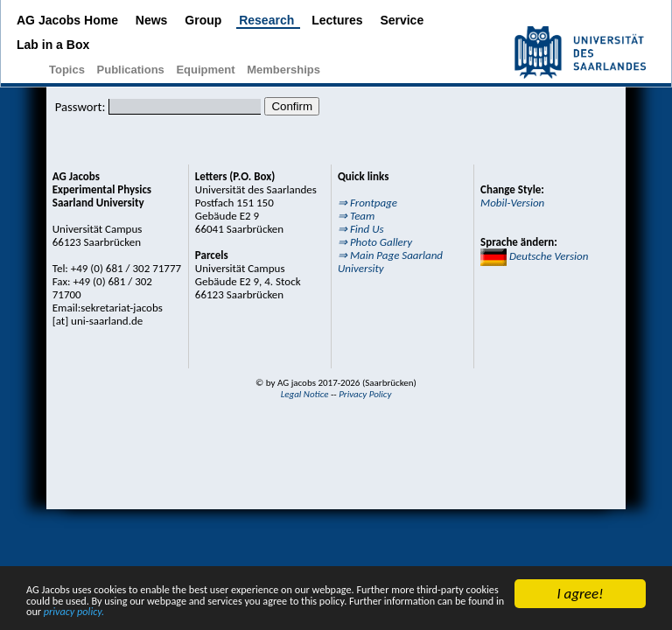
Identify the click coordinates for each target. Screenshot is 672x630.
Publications (133, 70)
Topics (69, 70)
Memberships (283, 70)
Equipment (207, 70)
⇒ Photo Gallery (375, 242)
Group (205, 20)
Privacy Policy (365, 394)
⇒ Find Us (361, 229)
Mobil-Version (512, 203)
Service (402, 20)
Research (268, 20)
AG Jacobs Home (69, 20)
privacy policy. (510, 616)
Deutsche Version (534, 256)
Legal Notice (305, 394)
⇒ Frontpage (367, 203)
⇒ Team (356, 216)
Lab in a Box (53, 45)
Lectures (339, 20)
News (153, 20)
